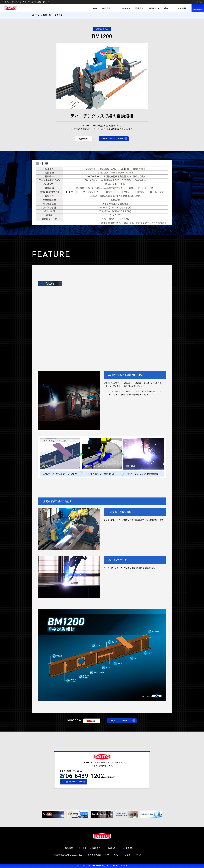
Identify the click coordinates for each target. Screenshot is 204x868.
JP (201, 2)
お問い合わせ (198, 9)
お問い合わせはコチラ (73, 782)
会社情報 (106, 8)
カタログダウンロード (118, 721)
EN (197, 2)
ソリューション (123, 8)
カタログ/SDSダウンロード (112, 139)
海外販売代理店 (94, 855)
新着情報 (182, 8)
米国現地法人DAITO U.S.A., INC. (68, 855)
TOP (95, 8)
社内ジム (168, 8)
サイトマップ (113, 855)
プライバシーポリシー (134, 855)
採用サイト (154, 8)
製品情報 (139, 8)
